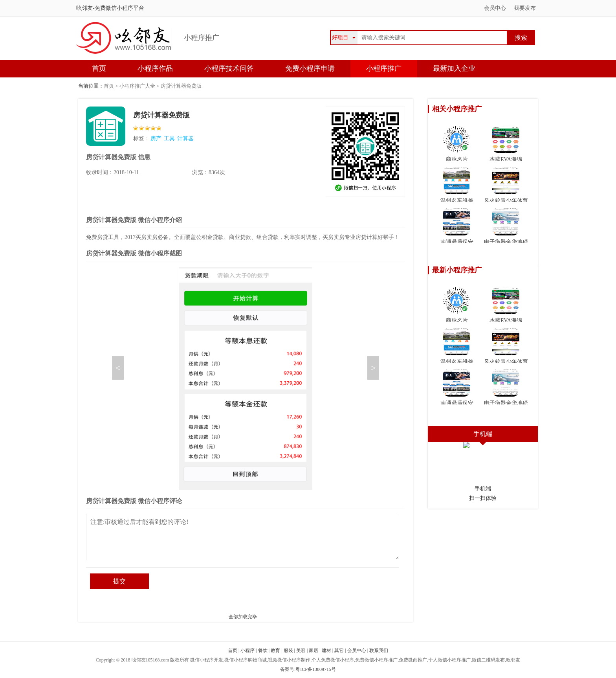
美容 (301, 650)
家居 (313, 650)
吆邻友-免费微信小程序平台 (110, 8)
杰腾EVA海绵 (506, 144)
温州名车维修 (457, 185)
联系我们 (379, 650)
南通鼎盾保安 (457, 226)
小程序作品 (155, 68)
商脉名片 (456, 144)
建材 (326, 650)
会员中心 (495, 8)
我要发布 (525, 8)
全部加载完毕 (243, 617)
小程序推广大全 (137, 86)
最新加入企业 (454, 68)
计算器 (185, 139)
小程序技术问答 (229, 68)
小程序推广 (384, 68)
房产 (156, 139)
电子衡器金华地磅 (506, 226)
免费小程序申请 (310, 68)
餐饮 (263, 650)
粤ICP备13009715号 (316, 669)
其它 (339, 650)
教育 (275, 650)
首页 (99, 68)
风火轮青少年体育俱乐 (506, 190)
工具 (169, 139)
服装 (288, 650)
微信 (572, 482)
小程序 (247, 650)
